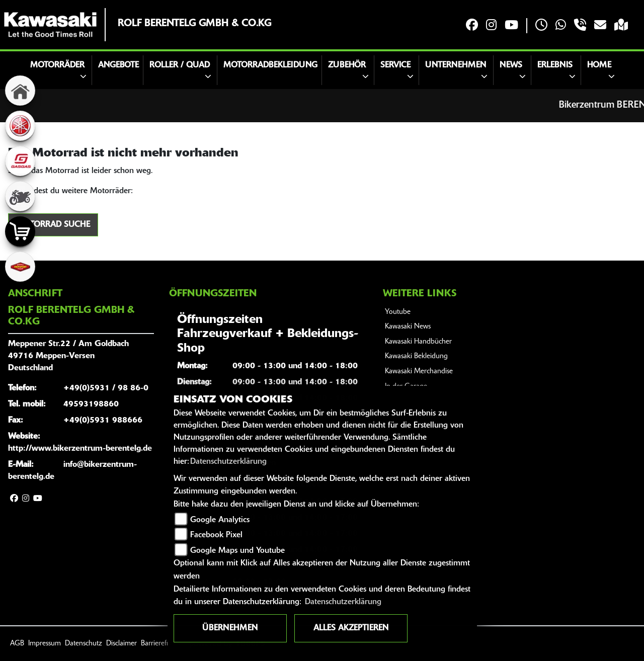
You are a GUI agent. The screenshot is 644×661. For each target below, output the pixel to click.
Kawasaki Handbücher (418, 342)
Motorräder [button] (57, 65)
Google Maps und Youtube (237, 551)
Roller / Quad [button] (180, 65)
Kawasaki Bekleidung (416, 356)
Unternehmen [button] (456, 65)
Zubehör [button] (347, 65)
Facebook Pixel (216, 535)
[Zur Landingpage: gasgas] (20, 161)
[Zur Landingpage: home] (20, 91)
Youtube (398, 312)
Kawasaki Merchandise (419, 371)
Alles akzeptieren (351, 628)
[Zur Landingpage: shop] (20, 231)
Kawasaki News (408, 327)
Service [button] (395, 65)
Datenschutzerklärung (228, 462)
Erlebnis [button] (555, 65)
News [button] (511, 65)
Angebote (118, 65)
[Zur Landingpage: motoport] (20, 267)
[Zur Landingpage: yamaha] (20, 126)
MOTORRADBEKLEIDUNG (270, 65)
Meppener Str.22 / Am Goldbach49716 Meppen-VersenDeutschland (68, 356)
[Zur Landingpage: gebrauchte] (20, 196)
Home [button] (599, 65)
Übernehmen (230, 628)
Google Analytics (220, 520)
